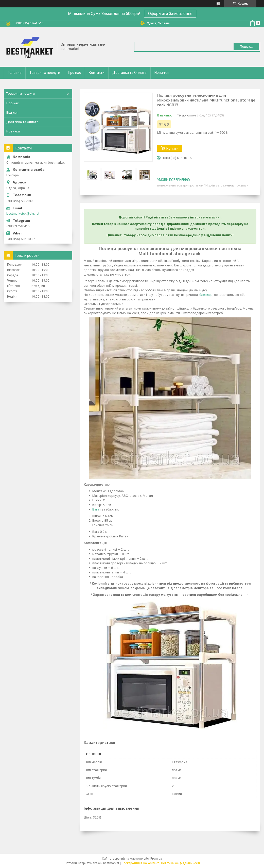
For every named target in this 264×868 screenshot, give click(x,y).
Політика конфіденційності (180, 863)
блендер (206, 295)
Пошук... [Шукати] (246, 47)
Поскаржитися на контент (140, 863)
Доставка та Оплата (129, 73)
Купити (172, 148)
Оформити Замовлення (170, 14)
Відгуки (12, 113)
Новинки (162, 73)
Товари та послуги (45, 73)
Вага (96, 509)
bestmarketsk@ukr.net (23, 214)
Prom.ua (156, 859)
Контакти (97, 73)
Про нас (74, 73)
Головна (15, 73)
